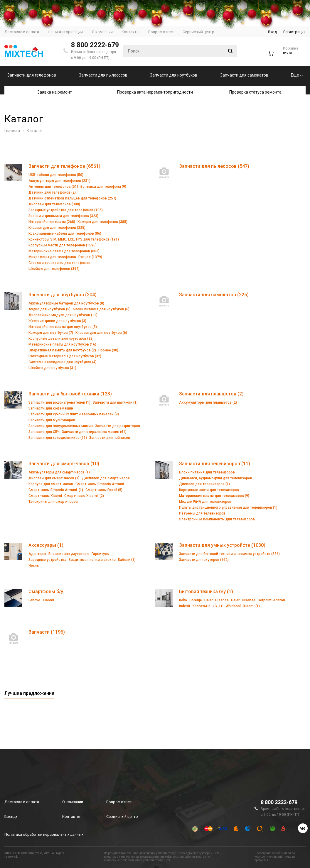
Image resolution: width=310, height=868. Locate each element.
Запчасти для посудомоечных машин (61, 426)
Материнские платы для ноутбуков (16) (62, 344)
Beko (183, 600)
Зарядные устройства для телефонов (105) (66, 210)
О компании (73, 802)
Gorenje (196, 600)
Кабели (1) (127, 560)
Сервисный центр (122, 817)
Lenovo (34, 600)
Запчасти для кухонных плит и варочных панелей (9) (74, 414)
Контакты (71, 817)
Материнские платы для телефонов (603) (64, 251)
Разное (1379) (90, 257)
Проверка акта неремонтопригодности (155, 92)
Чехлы (34, 566)
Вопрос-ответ (119, 802)
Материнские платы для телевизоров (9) (214, 496)
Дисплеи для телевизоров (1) (204, 484)
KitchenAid (202, 606)
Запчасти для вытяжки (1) (115, 402)
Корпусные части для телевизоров (209, 490)
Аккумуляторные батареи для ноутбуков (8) (66, 303)
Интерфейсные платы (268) (52, 222)
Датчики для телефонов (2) (52, 192)
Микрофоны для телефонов (52, 257)
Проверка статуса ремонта (255, 92)
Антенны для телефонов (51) (53, 187)
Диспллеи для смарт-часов (106, 478)
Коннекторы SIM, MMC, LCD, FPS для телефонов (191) (74, 239)
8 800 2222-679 (95, 45)
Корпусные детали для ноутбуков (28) (61, 339)
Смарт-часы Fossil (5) (104, 490)
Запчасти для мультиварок (52, 420)
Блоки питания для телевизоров (207, 472)
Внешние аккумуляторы (69, 554)
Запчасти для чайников (110, 438)
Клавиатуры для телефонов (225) (57, 228)
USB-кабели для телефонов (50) (56, 175)
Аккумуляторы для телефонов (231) (59, 181)
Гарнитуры (101, 554)
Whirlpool (233, 606)
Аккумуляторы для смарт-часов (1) (59, 472)
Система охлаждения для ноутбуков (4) (63, 362)
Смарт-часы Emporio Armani (100, 484)
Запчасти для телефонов (32, 75)
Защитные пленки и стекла (92, 560)
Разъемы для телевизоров (202, 513)
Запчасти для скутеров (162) (204, 560)
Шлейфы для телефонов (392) (54, 269)
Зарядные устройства (47, 560)
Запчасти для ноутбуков (174, 75)
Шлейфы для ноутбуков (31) (52, 368)
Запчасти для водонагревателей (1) (59, 402)
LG (215, 606)
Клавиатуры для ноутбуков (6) (101, 333)
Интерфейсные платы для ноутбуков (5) (63, 327)
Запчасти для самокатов (244, 75)
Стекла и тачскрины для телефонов (59, 263)
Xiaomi (48, 600)
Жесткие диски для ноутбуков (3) (57, 321)
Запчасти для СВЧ (44, 432)
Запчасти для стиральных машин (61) (94, 432)
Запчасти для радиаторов (118, 426)
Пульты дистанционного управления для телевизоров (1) (228, 507)
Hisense (222, 600)
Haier (209, 600)
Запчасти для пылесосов (103, 75)
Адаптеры (37, 554)
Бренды (11, 817)
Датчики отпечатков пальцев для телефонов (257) (72, 198)
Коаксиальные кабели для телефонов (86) (65, 234)
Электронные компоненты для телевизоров (217, 519)
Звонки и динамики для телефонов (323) (63, 216)
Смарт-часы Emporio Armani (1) (56, 490)
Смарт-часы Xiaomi (45, 496)
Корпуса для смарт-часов (51, 484)
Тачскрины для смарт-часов (53, 502)
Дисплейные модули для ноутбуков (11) (63, 315)
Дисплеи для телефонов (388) (54, 204)
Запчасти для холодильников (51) (58, 438)
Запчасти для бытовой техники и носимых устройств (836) (229, 554)
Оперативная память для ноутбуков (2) (62, 350)
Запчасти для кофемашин (51, 408)
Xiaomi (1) (251, 606)
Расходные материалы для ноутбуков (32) (65, 356)
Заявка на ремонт (55, 92)
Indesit (185, 606)
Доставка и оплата (22, 802)
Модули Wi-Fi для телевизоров (205, 502)
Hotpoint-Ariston (271, 600)
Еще (297, 75)
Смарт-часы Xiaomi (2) (84, 496)
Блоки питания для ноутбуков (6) (101, 309)
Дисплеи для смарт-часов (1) (54, 478)
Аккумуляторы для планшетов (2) (208, 402)
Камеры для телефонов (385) (102, 222)
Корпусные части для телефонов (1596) (63, 245)
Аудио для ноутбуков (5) (49, 309)
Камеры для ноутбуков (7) (51, 333)
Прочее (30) (108, 350)
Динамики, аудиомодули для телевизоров (216, 478)
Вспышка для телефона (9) (103, 187)
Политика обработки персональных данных (44, 834)
